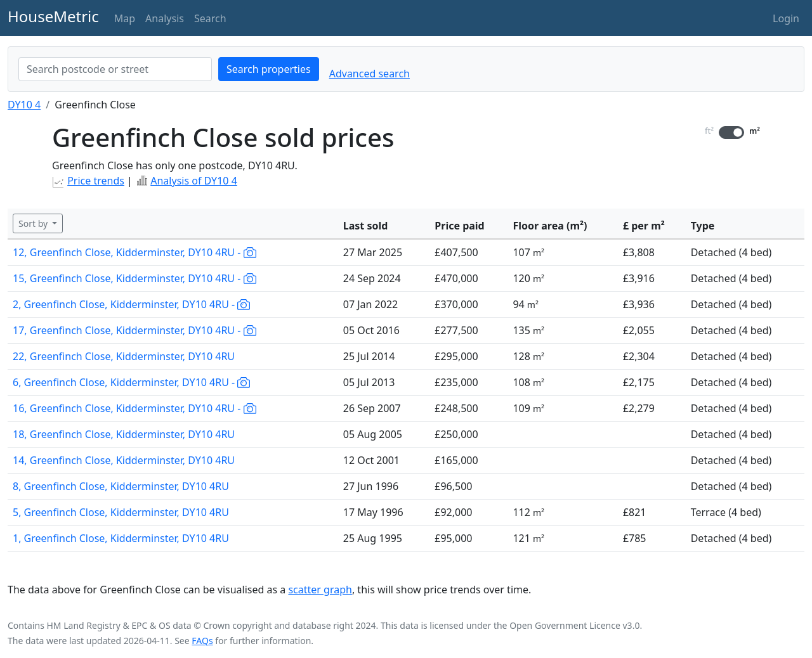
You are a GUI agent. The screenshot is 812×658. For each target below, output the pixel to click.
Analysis (165, 18)
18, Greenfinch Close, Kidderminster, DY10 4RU (124, 434)
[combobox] (115, 69)
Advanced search (370, 74)
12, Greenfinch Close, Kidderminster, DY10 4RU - (134, 252)
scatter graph (320, 590)
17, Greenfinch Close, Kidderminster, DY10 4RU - (134, 330)
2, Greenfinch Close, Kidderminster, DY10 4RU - (131, 304)
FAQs (202, 641)
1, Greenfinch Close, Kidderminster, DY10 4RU (121, 538)
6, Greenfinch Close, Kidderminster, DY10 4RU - (131, 382)
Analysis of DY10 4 (194, 181)
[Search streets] (115, 69)
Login (786, 18)
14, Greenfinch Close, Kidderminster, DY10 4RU (124, 460)
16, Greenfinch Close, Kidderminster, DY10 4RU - (134, 408)
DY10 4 (24, 105)
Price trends (96, 181)
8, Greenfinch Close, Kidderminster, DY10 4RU (121, 486)
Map (125, 18)
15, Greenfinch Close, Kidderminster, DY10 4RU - (134, 278)
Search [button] (210, 18)
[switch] (731, 132)
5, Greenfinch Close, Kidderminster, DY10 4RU (121, 512)
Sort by (34, 223)
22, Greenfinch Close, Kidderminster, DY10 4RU (124, 356)
